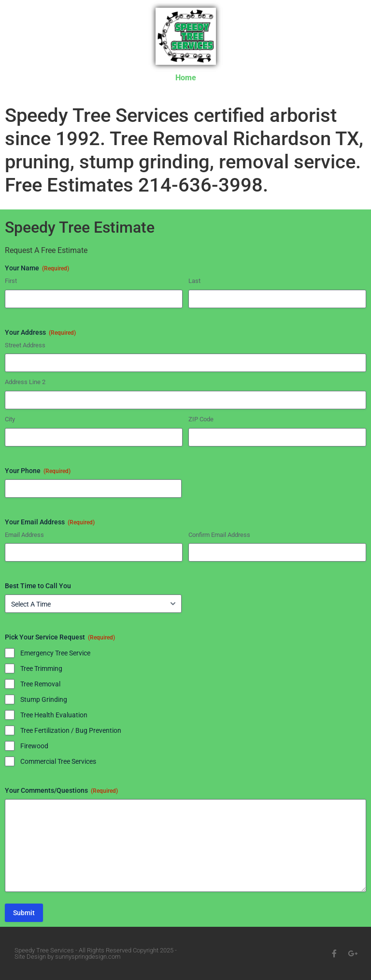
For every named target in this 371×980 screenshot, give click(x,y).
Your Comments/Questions (61, 791)
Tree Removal (40, 684)
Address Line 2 (25, 382)
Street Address (25, 345)
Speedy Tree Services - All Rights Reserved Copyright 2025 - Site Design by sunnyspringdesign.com (96, 953)
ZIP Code (201, 419)
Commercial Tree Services (58, 761)
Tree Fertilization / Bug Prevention (71, 730)
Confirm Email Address (219, 535)
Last (194, 281)
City (10, 419)
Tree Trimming (41, 668)
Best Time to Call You (38, 586)
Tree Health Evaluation (54, 715)
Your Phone (38, 471)
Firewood (34, 746)
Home (186, 78)
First (11, 281)
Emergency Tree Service (55, 653)
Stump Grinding (44, 699)
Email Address (24, 535)
